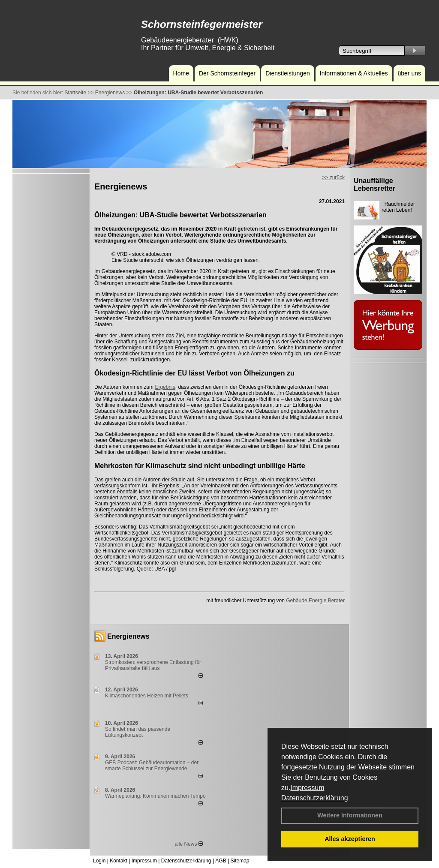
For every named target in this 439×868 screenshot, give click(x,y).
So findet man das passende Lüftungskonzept (138, 732)
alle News (188, 844)
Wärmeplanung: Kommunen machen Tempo (155, 796)
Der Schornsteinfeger (227, 73)
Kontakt (119, 861)
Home (181, 73)
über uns (409, 73)
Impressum (307, 788)
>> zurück (333, 177)
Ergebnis (165, 387)
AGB (221, 861)
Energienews (128, 636)
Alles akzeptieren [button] (350, 839)
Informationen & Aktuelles (354, 73)
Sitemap (240, 861)
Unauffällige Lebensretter (374, 185)
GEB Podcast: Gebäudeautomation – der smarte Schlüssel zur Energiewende (152, 766)
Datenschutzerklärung (315, 798)
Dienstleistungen (288, 73)
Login (99, 861)
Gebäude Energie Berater (315, 601)
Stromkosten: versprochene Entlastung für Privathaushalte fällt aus (153, 665)
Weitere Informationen (350, 815)
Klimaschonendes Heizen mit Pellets (147, 696)
